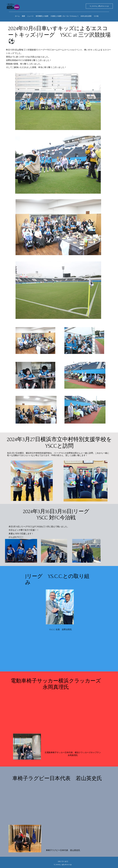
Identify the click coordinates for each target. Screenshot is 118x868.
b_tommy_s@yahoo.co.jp (63, 864)
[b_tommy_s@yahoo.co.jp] (99, 6)
